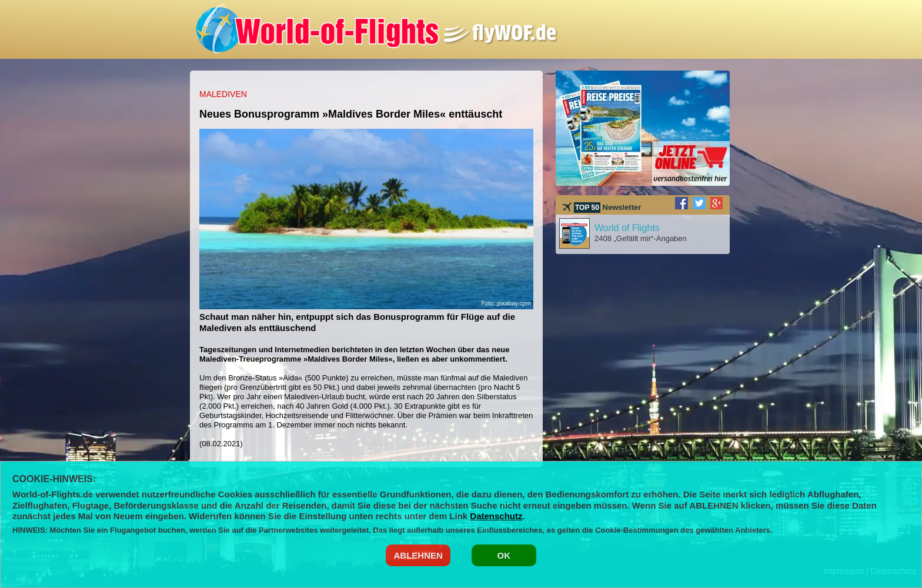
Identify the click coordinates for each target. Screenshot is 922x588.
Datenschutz (496, 516)
